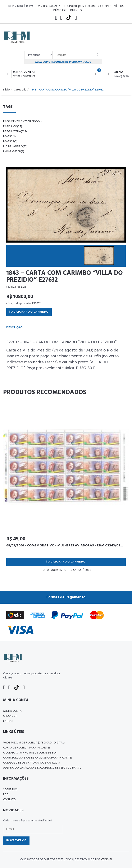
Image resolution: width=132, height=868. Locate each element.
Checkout (10, 716)
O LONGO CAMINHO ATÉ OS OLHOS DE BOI (30, 753)
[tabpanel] (66, 490)
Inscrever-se (16, 841)
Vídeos (119, 6)
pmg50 (9, 137)
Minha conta (12, 711)
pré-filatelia (15, 132)
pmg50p (10, 142)
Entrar (17, 76)
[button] (19, 72)
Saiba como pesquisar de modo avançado (63, 62)
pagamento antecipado (22, 122)
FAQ (6, 795)
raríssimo (13, 127)
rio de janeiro (15, 147)
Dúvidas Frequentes (68, 10)
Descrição (14, 328)
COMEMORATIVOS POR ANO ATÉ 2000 (66, 570)
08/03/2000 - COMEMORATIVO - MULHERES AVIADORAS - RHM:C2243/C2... (65, 546)
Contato (9, 800)
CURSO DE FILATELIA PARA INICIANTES (27, 748)
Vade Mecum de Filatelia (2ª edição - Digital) (34, 743)
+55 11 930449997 (48, 6)
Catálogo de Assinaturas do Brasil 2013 (31, 763)
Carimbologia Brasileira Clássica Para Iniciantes (38, 758)
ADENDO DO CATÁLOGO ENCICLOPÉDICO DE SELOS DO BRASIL (42, 768)
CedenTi (106, 860)
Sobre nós (10, 790)
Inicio (6, 90)
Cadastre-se (29, 76)
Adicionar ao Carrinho (29, 312)
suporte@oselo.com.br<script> (88, 6)
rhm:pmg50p (14, 152)
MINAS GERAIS (16, 288)
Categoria (20, 90)
